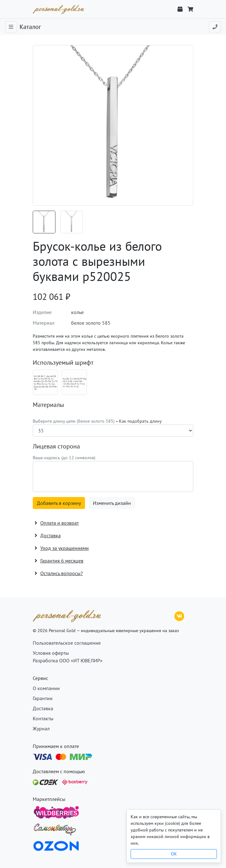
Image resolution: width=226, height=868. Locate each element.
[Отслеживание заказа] (180, 9)
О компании (46, 688)
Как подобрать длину (140, 421)
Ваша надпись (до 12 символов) (64, 458)
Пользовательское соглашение (67, 643)
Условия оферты (51, 653)
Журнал (41, 728)
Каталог (30, 27)
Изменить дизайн (112, 503)
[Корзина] (190, 9)
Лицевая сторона (56, 446)
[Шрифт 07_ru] (45, 382)
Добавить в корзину (59, 503)
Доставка (43, 708)
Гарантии (43, 698)
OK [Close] (174, 854)
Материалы (48, 405)
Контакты (43, 718)
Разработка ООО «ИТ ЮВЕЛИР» (68, 660)
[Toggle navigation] (11, 27)
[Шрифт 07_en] (74, 382)
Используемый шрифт (63, 363)
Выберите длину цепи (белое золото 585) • (97, 421)
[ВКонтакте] (179, 615)
